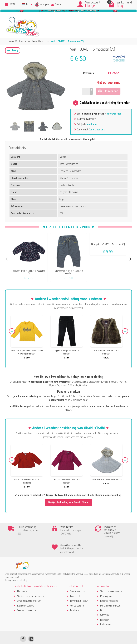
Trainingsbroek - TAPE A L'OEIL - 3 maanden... (68, 272)
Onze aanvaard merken (29, 589)
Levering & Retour (79, 589)
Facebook (105, 608)
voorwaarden (114, 114)
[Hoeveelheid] (85, 91)
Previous (12, 332)
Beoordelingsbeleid (109, 589)
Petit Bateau (71, 396)
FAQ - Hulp (76, 584)
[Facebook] (23, 627)
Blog (102, 598)
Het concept (23, 579)
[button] (13, 50)
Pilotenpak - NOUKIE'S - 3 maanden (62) (108, 244)
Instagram (105, 612)
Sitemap (104, 603)
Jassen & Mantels (69, 385)
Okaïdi (61, 396)
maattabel (92, 124)
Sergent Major (50, 396)
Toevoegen (108, 91)
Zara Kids (92, 396)
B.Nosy (82, 396)
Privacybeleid (107, 584)
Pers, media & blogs (110, 593)
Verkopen (44, 4)
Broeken (113, 382)
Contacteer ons (97, 129)
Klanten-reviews (26, 593)
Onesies (83, 385)
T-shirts (123, 382)
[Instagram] (31, 627)
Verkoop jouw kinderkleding (31, 584)
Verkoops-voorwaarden (112, 579)
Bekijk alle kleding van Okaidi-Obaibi (68, 502)
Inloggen (91, 6)
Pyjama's (54, 385)
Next (125, 332)
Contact (57, 4)
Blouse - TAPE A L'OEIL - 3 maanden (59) (29, 272)
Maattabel (75, 598)
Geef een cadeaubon (27, 598)
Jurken (104, 382)
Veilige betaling (77, 593)
